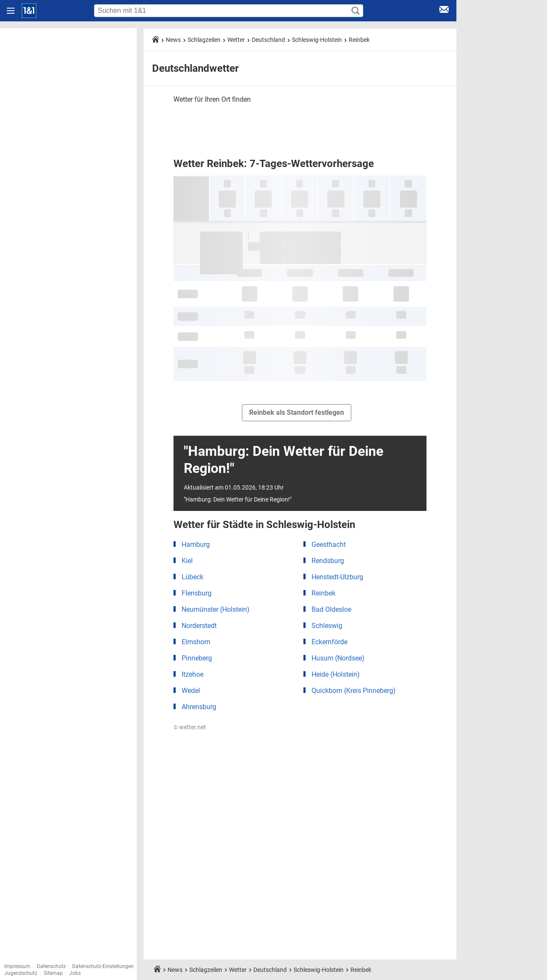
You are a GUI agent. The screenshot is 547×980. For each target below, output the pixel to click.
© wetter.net (190, 727)
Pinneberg (197, 658)
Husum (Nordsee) (338, 658)
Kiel (187, 561)
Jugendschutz (21, 973)
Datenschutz (51, 966)
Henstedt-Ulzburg (337, 577)
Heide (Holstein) (336, 674)
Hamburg (196, 544)
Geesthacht (329, 544)
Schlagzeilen (204, 40)
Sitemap (53, 973)
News (173, 40)
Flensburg (197, 593)
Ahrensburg (199, 707)
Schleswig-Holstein (317, 40)
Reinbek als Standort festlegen (297, 412)
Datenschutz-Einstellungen (103, 966)
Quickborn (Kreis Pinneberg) (354, 691)
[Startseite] (29, 11)
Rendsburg (328, 561)
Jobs (75, 973)
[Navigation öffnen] (11, 11)
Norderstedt (199, 626)
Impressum (17, 966)
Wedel (191, 691)
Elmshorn (196, 642)
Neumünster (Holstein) (216, 609)
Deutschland (268, 40)
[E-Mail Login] (444, 11)
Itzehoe (193, 674)
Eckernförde (329, 642)
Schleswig (327, 626)
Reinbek (359, 40)
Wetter (236, 40)
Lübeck (193, 577)
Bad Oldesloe (331, 609)
